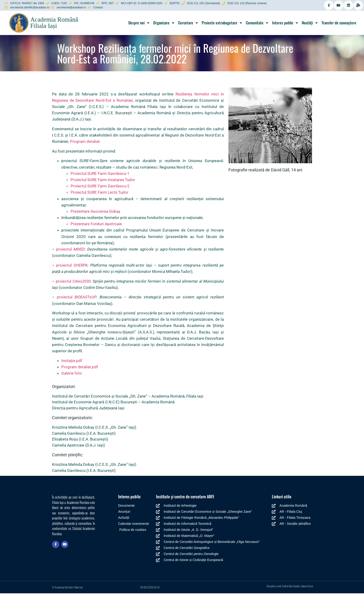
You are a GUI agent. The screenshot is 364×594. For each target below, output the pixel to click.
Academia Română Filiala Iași (54, 23)
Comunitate (257, 23)
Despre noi (139, 23)
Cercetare (188, 23)
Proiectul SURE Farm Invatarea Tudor (103, 180)
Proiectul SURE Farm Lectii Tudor (99, 193)
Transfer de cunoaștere (339, 23)
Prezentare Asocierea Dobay (95, 212)
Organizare (164, 23)
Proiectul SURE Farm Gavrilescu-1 (100, 174)
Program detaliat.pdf (80, 368)
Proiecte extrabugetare (222, 23)
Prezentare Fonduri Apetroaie (96, 225)
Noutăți (310, 23)
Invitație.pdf (72, 361)
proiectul (70, 250)
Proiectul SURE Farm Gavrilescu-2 (100, 187)
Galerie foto (72, 374)
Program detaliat (85, 142)
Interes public (285, 23)
